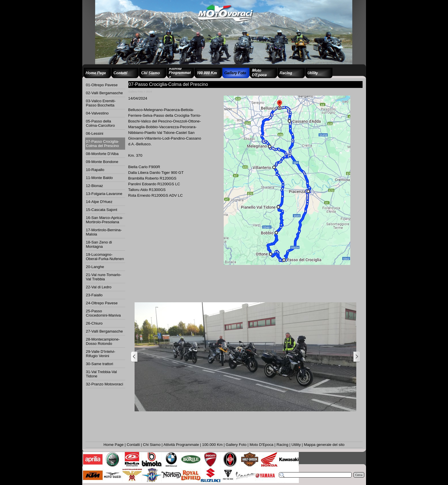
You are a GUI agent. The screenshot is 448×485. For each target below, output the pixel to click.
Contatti (133, 445)
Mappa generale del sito (324, 445)
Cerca (359, 475)
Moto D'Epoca (261, 445)
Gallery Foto (236, 445)
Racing (283, 445)
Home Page (113, 445)
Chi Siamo (152, 445)
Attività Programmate (181, 445)
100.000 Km (212, 445)
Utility (296, 445)
